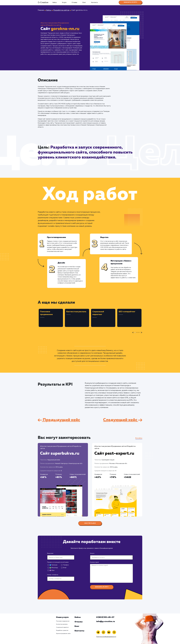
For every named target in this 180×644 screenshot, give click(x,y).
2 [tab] (138, 334)
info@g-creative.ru (106, 621)
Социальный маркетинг (62, 627)
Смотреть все (90, 523)
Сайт (60, 453)
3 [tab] (139, 334)
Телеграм (53, 565)
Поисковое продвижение (63, 621)
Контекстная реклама (62, 624)
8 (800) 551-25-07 (105, 617)
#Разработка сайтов (54, 25)
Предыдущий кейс (59, 420)
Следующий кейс (123, 420)
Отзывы (74, 2)
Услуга (92, 553)
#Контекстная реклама (49, 23)
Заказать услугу (130, 2)
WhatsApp (54, 568)
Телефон (66, 565)
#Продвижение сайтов (64, 446)
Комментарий (94, 562)
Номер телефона (53, 575)
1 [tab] (136, 334)
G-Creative (43, 3)
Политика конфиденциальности (106, 637)
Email (65, 568)
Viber (52, 570)
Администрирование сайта (63, 634)
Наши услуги (62, 617)
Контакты (94, 2)
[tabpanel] (51, 318)
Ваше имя (50, 553)
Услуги (64, 2)
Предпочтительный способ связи (58, 562)
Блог (84, 2)
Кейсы (55, 2)
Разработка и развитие (62, 630)
